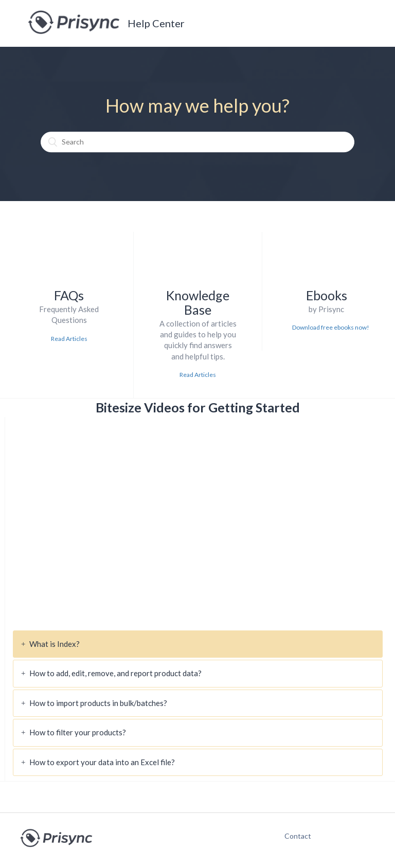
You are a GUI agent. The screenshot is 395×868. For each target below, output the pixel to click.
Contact (293, 836)
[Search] (197, 142)
